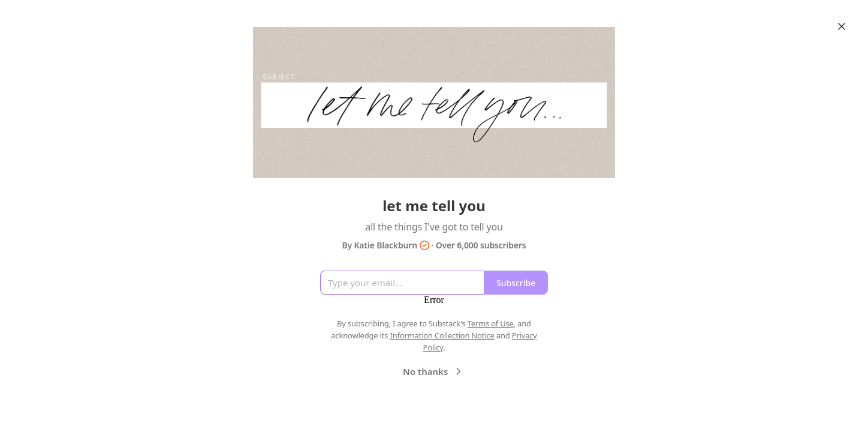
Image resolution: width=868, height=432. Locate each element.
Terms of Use (491, 323)
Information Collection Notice (442, 335)
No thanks (434, 371)
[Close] (842, 26)
